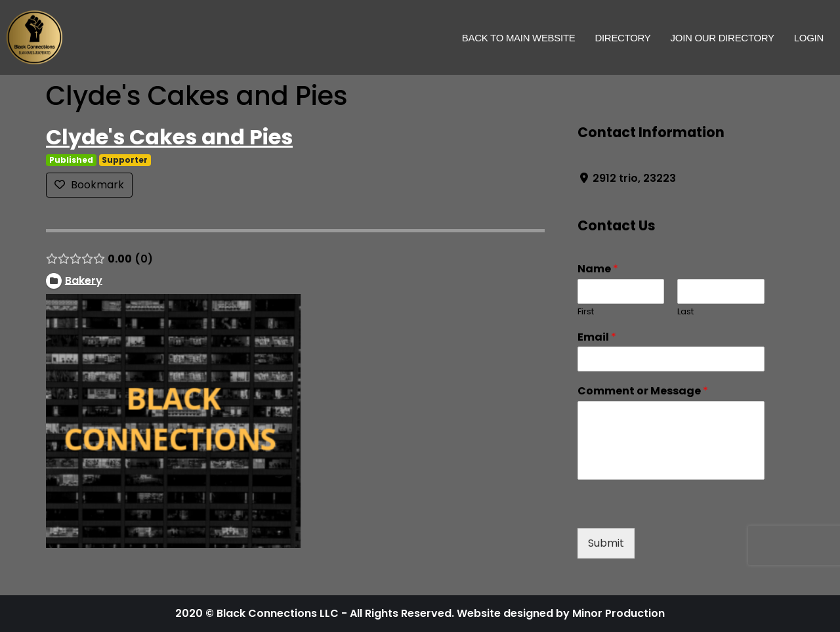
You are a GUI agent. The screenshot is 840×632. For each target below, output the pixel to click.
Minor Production (619, 613)
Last (685, 312)
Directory (622, 38)
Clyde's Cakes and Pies (169, 137)
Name (598, 269)
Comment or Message (643, 391)
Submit (606, 543)
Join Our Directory (723, 38)
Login (809, 38)
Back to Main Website (519, 38)
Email (597, 338)
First (586, 312)
